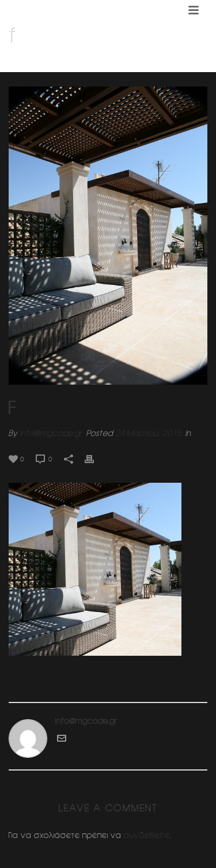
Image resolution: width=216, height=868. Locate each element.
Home (43, 64)
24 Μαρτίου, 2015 (148, 433)
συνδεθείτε (147, 835)
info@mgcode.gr (51, 433)
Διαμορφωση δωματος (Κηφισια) (116, 64)
